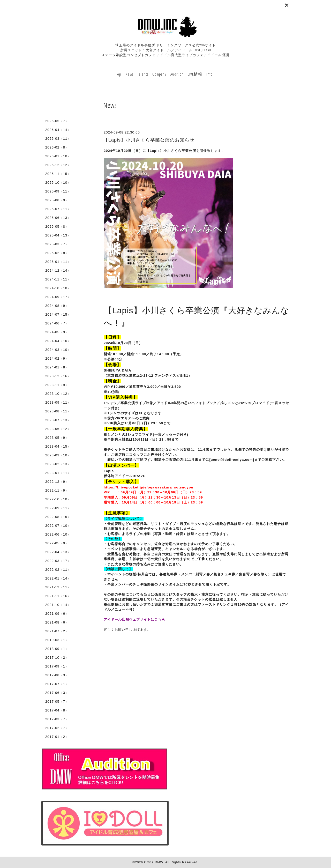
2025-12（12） (58, 165)
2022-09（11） (58, 508)
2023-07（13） (58, 420)
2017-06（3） (57, 693)
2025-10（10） (58, 183)
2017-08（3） (57, 675)
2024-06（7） (57, 323)
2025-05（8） (57, 227)
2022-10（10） (58, 499)
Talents (143, 74)
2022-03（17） (58, 561)
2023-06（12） (58, 429)
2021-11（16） (58, 596)
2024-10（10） (58, 288)
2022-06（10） (58, 534)
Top (118, 74)
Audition (177, 74)
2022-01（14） (58, 578)
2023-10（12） (58, 394)
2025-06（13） (58, 218)
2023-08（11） (58, 411)
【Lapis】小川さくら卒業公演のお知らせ (149, 140)
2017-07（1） (57, 684)
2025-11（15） (58, 174)
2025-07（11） (58, 209)
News (129, 74)
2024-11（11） (58, 279)
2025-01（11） (58, 262)
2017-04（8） (57, 710)
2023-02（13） (58, 464)
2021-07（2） (57, 631)
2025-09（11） (58, 191)
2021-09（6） (57, 614)
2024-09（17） (58, 297)
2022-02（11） (58, 570)
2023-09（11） (58, 402)
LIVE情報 (195, 74)
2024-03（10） (58, 350)
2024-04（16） (58, 341)
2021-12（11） (58, 587)
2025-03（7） (57, 244)
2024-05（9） (57, 332)
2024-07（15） (58, 314)
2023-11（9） (57, 385)
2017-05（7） (57, 702)
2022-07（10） (58, 526)
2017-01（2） (57, 737)
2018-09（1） (57, 649)
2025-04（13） (58, 235)
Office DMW (154, 862)
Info (209, 74)
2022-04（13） (58, 552)
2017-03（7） (57, 719)
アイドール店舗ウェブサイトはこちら (134, 620)
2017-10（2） (57, 658)
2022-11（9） (57, 490)
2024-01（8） (57, 367)
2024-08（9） (57, 306)
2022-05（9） (57, 543)
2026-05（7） (57, 121)
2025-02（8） (57, 253)
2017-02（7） (57, 728)
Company (159, 74)
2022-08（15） (58, 517)
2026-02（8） (57, 147)
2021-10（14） (58, 605)
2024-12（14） (58, 270)
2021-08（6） (57, 622)
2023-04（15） (58, 446)
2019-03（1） (57, 640)
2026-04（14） (58, 130)
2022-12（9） (57, 482)
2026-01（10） (58, 156)
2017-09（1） (57, 666)
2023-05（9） (57, 438)
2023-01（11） (58, 473)
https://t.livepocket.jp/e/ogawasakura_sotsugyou (149, 487)
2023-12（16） (58, 376)
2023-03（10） (58, 455)
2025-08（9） (57, 200)
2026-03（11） (58, 139)
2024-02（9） (57, 358)
